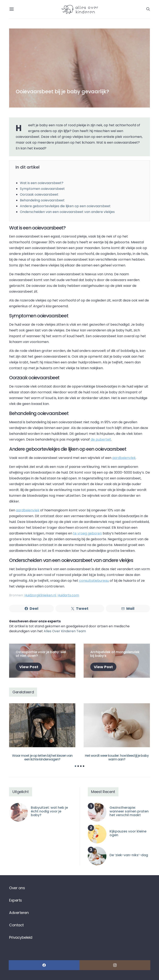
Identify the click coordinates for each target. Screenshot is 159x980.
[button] (75, 766)
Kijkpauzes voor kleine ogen (128, 833)
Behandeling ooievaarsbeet (42, 200)
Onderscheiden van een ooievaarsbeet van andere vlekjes (67, 212)
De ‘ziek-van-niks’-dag (129, 855)
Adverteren (19, 913)
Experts (16, 900)
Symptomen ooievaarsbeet (42, 189)
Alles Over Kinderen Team (65, 631)
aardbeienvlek (124, 458)
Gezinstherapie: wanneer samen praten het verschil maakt (129, 811)
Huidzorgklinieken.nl (40, 595)
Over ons (17, 888)
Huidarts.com (68, 595)
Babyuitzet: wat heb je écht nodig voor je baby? (49, 811)
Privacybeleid (21, 937)
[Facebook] (44, 965)
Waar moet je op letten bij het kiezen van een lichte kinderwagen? (42, 757)
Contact (16, 925)
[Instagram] (115, 965)
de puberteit (101, 439)
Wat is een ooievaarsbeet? (42, 183)
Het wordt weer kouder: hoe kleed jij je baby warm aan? (117, 757)
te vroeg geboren (87, 533)
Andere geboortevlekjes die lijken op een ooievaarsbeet (65, 206)
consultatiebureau (94, 581)
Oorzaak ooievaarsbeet (39, 194)
